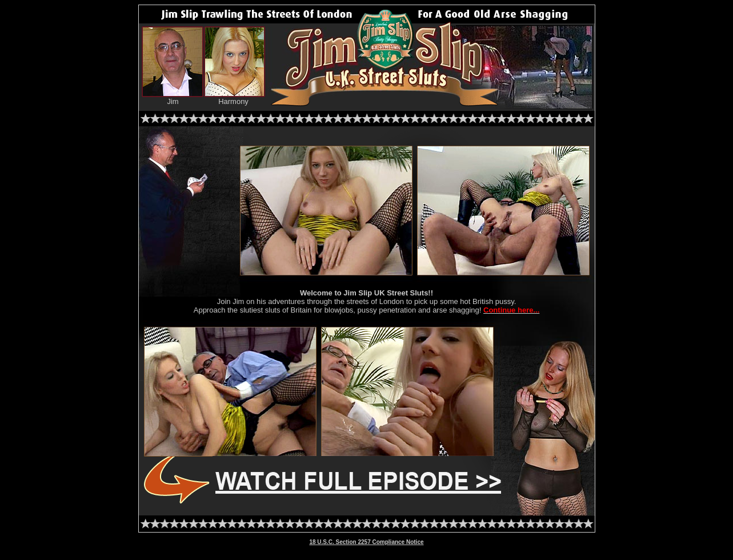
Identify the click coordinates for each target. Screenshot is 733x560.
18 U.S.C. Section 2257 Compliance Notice (366, 542)
